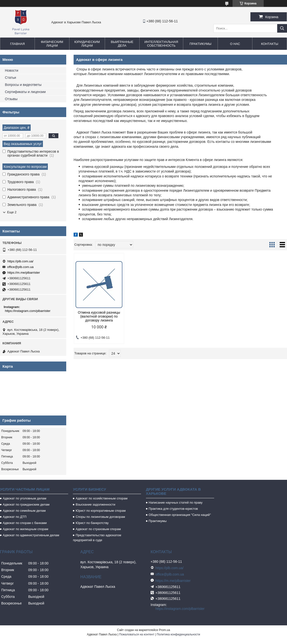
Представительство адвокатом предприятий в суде (97, 538)
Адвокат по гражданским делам (26, 504)
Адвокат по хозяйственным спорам (101, 498)
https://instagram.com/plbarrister (28, 311)
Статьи (10, 78)
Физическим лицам (52, 44)
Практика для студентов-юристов (173, 509)
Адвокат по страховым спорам (98, 529)
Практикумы (201, 44)
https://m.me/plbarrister (24, 273)
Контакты (270, 44)
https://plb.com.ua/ (20, 261)
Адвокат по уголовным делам (25, 498)
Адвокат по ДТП (15, 517)
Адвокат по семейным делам (24, 511)
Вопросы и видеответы (23, 85)
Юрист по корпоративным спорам (101, 511)
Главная (17, 44)
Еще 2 (12, 212)
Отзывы (11, 99)
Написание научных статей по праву (176, 503)
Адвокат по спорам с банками (25, 523)
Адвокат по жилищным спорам (25, 529)
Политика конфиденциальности (178, 634)
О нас (235, 44)
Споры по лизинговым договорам (100, 517)
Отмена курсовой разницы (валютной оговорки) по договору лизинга (99, 316)
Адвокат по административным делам (31, 535)
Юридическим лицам (87, 44)
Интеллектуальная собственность (161, 44)
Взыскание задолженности (95, 504)
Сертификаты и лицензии (25, 92)
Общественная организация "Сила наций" (180, 515)
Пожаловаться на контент (137, 634)
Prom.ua (164, 630)
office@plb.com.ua (20, 267)
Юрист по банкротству (92, 523)
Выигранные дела (122, 44)
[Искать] (282, 28)
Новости (12, 70)
